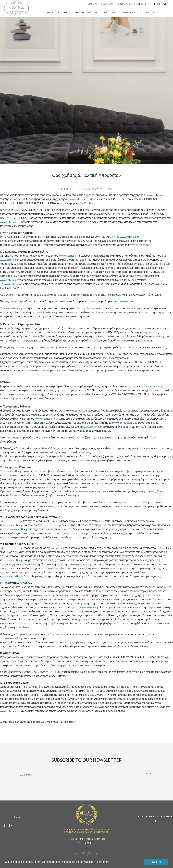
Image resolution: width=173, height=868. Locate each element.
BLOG (157, 4)
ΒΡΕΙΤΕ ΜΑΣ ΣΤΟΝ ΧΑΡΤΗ (155, 819)
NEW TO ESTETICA (83, 13)
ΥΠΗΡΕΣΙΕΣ (53, 13)
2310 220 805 (125, 4)
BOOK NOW (147, 13)
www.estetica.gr (156, 195)
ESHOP (67, 13)
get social (142, 4)
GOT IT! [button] (156, 862)
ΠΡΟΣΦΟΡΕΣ (101, 13)
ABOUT (115, 13)
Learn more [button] (102, 862)
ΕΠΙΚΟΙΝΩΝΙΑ (129, 13)
